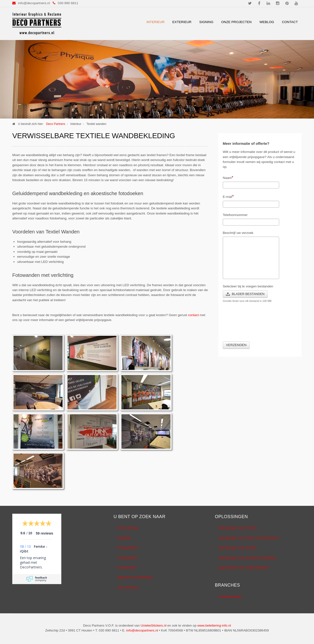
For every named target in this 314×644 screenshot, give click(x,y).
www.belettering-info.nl (214, 625)
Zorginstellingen (230, 597)
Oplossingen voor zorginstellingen (244, 568)
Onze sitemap (128, 528)
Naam (228, 177)
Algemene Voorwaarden (135, 577)
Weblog (267, 22)
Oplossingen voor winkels (237, 548)
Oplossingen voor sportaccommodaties (247, 558)
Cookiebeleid (127, 558)
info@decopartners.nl (34, 3)
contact (193, 315)
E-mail (228, 196)
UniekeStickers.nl (153, 625)
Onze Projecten (236, 22)
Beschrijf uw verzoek (238, 233)
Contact (290, 22)
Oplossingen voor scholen (238, 528)
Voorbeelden (127, 568)
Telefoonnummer (235, 215)
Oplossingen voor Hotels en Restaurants (249, 538)
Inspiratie (124, 538)
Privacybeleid (127, 548)
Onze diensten (128, 587)
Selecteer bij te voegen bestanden (248, 286)
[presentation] (260, 325)
